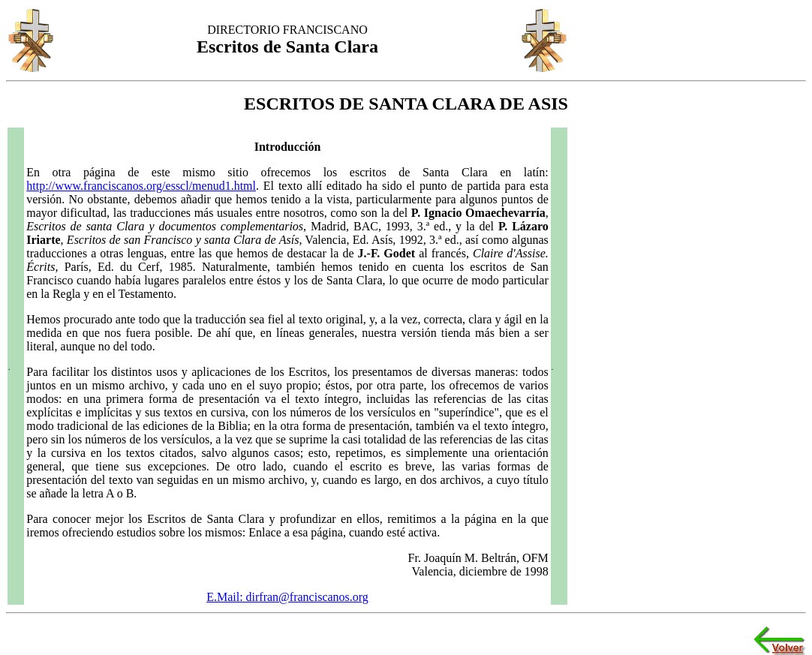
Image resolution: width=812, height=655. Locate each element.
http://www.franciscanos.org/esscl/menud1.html (141, 186)
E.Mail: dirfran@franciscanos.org (287, 597)
